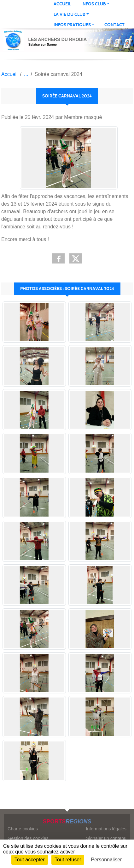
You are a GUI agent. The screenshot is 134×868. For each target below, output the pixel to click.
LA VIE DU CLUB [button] (70, 14)
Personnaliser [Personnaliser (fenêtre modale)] (107, 860)
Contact (114, 25)
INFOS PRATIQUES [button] (72, 25)
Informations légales (106, 829)
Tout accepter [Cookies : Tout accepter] (30, 860)
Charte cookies (23, 829)
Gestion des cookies (28, 838)
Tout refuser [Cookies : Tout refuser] (68, 860)
